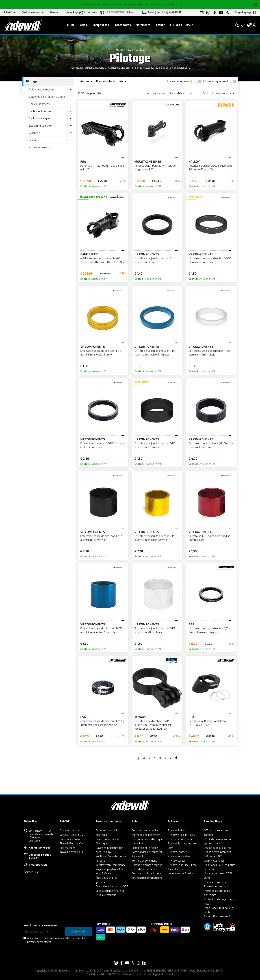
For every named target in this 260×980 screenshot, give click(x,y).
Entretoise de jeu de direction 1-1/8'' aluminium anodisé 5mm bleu (156, 353)
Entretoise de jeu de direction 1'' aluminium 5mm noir (153, 260)
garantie (101, 882)
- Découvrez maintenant (164, 4)
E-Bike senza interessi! (217, 852)
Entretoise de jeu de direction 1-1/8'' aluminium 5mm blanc (210, 353)
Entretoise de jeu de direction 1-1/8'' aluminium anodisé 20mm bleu (101, 630)
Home (120, 50)
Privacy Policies (177, 831)
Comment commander (145, 831)
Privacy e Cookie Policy (181, 835)
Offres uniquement (216, 81)
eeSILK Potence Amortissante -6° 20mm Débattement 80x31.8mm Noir (103, 260)
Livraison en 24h (178, 81)
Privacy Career (177, 861)
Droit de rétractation (144, 869)
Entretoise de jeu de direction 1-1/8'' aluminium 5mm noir (210, 260)
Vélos (83, 25)
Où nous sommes (70, 839)
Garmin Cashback (214, 861)
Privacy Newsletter (179, 856)
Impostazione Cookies (181, 874)
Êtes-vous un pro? (107, 878)
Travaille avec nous (71, 852)
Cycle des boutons (40, 111)
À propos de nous (70, 831)
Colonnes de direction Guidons (47, 97)
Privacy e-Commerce (180, 839)
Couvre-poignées (39, 104)
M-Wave (141, 717)
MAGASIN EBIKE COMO (72, 835)
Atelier (160, 25)
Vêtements (143, 25)
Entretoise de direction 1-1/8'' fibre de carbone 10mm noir (211, 445)
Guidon (33, 140)
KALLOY (194, 162)
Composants (101, 25)
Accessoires (123, 25)
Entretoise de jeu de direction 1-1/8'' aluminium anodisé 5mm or (101, 353)
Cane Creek (89, 254)
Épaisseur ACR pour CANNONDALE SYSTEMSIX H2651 (209, 723)
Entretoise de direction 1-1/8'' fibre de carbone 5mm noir (102, 445)
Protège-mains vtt (40, 147)
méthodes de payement (146, 835)
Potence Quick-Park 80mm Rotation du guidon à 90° (156, 168)
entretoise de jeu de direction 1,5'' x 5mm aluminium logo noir (210, 630)
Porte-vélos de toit (215, 887)
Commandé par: (156, 93)
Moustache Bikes (148, 162)
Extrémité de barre (40, 126)
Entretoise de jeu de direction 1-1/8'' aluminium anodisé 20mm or (156, 538)
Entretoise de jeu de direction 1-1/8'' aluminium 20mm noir (101, 538)
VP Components (147, 254)
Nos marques (68, 848)
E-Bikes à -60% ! (181, 25)
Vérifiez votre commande (111, 865)
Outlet (208, 878)
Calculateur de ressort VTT (112, 887)
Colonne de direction (41, 90)
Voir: (206, 93)
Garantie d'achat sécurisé (147, 865)
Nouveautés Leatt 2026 (218, 874)
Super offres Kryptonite (218, 917)
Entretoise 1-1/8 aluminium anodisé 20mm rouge (209, 538)
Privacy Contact (177, 852)
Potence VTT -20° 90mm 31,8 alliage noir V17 (102, 168)
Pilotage (139, 50)
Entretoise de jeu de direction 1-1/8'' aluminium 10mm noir (156, 445)
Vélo (129, 50)
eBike (71, 25)
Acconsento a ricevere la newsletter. (57, 940)
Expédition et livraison (145, 848)
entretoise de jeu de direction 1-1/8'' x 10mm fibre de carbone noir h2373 (102, 723)
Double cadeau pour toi (218, 848)
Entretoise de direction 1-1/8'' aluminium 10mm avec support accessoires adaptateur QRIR (153, 725)
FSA (83, 162)
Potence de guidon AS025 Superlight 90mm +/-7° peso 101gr (210, 168)
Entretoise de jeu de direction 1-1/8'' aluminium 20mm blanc (156, 630)
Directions (35, 841)
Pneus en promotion (216, 882)
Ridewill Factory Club (72, 844)
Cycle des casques (40, 118)
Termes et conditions (144, 861)
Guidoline (34, 133)
